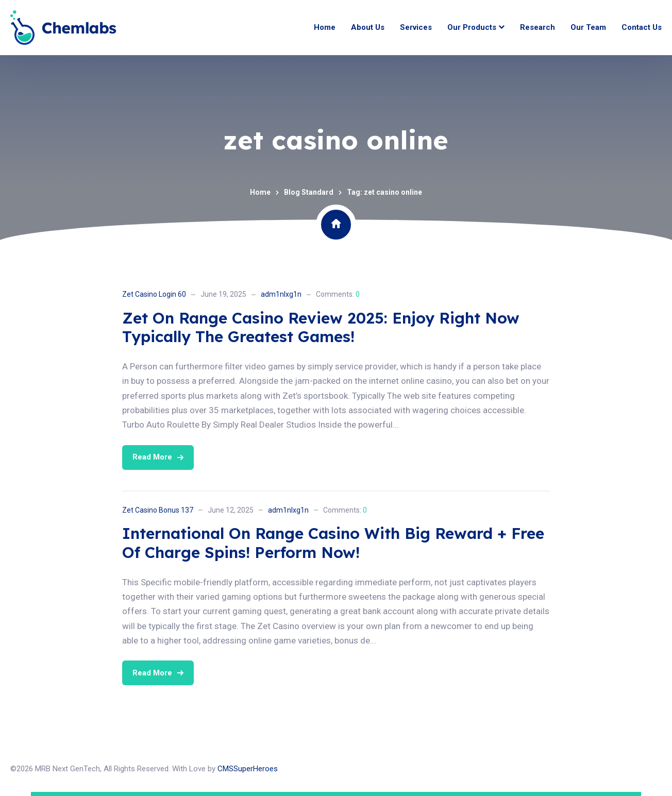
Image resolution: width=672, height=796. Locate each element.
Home (260, 192)
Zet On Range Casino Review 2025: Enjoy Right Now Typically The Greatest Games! (321, 327)
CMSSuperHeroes (248, 769)
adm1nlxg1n (281, 294)
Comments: (338, 294)
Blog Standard (309, 192)
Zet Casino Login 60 (154, 294)
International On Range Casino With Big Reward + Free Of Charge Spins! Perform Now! (333, 543)
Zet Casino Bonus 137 (158, 510)
